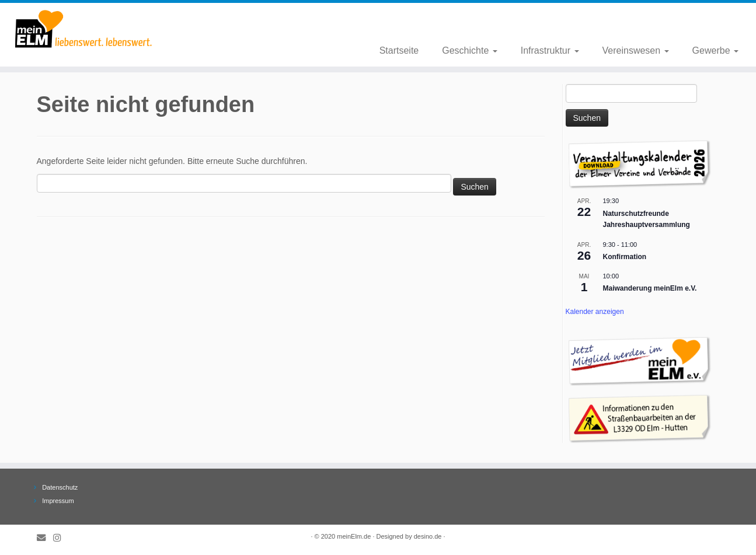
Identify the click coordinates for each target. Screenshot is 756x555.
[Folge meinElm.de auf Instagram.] (61, 538)
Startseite (399, 50)
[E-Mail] (45, 538)
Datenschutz (60, 487)
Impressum (58, 501)
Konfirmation (625, 257)
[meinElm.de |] (87, 29)
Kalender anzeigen (595, 312)
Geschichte (469, 50)
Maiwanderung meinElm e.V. (650, 288)
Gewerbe (715, 50)
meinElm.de (354, 536)
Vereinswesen (636, 50)
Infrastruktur (550, 50)
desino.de (428, 536)
